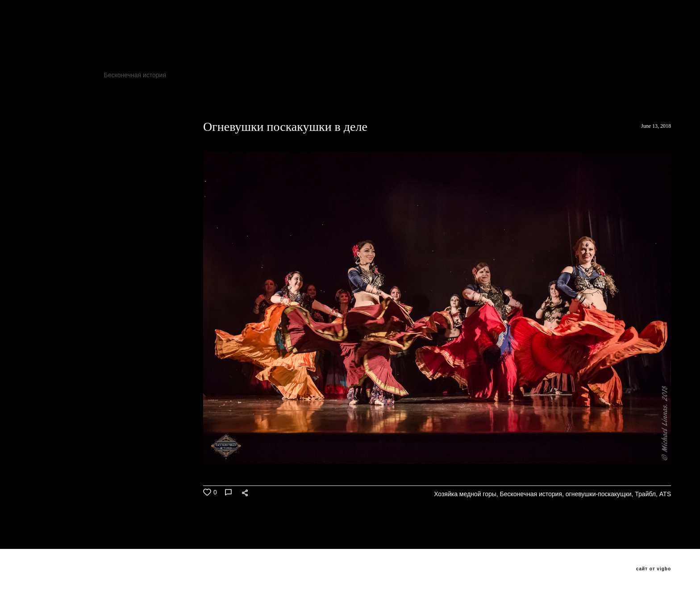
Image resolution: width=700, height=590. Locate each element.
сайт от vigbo (654, 569)
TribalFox (453, 75)
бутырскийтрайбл (364, 86)
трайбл (118, 86)
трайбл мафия (161, 86)
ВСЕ (34, 147)
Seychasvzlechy (570, 86)
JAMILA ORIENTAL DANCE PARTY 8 (375, 75)
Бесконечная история (136, 75)
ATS (596, 75)
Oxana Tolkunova (219, 86)
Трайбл (567, 75)
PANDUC (83, 86)
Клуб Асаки (294, 75)
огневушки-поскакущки (511, 75)
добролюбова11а (301, 86)
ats (260, 86)
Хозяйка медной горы (61, 75)
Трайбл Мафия (460, 86)
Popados (42, 96)
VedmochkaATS (626, 86)
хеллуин (414, 86)
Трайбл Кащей (515, 86)
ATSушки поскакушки (97, 96)
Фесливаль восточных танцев (222, 75)
